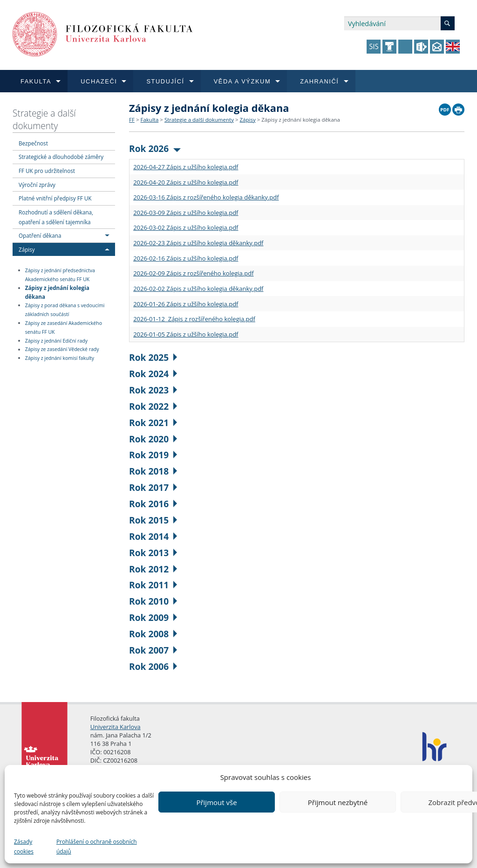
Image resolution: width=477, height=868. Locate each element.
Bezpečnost (33, 143)
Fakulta (149, 120)
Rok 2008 (153, 634)
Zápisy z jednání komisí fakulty (60, 358)
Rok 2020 (153, 439)
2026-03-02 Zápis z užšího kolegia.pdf (186, 227)
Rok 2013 (153, 553)
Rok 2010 (153, 601)
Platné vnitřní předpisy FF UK (55, 198)
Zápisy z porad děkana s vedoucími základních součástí (65, 310)
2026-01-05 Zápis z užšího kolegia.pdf (186, 334)
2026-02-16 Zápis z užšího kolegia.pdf (186, 258)
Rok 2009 (153, 617)
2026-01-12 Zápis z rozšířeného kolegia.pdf (194, 319)
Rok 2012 (153, 569)
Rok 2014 (153, 536)
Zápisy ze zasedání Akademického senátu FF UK (64, 327)
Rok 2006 (153, 666)
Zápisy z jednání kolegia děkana (57, 292)
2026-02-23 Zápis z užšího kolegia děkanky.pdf (198, 243)
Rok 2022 (153, 406)
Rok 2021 (153, 423)
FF (132, 120)
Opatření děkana (40, 235)
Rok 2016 (153, 504)
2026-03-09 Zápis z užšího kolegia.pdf (186, 213)
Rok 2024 (153, 374)
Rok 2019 (153, 455)
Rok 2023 (153, 390)
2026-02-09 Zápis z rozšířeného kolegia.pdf (193, 273)
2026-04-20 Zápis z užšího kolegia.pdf (186, 182)
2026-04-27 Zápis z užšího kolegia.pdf (186, 167)
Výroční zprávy (37, 185)
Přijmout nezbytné (338, 802)
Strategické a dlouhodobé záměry (61, 157)
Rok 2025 (153, 357)
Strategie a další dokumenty (44, 119)
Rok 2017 (153, 487)
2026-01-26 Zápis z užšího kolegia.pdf (186, 304)
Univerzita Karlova (116, 727)
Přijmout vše (216, 802)
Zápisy (27, 249)
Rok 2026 (155, 148)
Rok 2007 (153, 650)
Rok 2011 (153, 585)
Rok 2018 (153, 471)
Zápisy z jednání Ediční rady (56, 341)
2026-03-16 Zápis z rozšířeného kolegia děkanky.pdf (206, 197)
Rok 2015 (153, 520)
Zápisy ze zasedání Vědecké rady (62, 350)
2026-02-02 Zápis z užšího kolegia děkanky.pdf (198, 289)
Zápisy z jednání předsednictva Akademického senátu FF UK (60, 275)
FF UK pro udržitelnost (47, 171)
